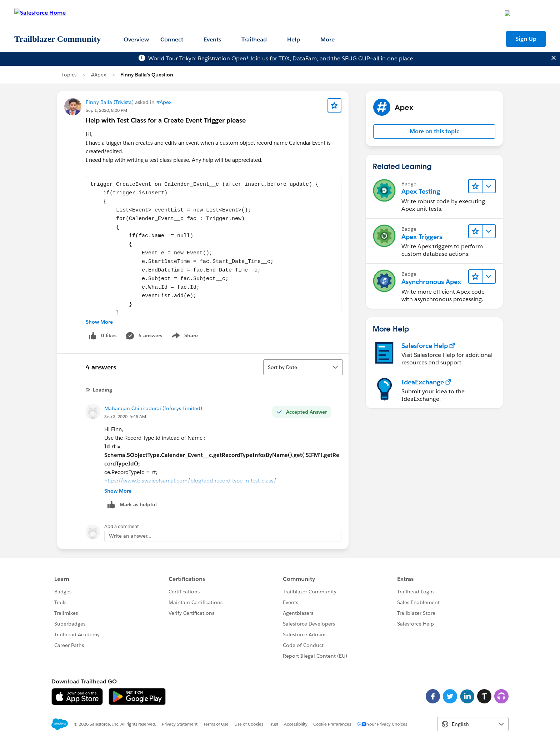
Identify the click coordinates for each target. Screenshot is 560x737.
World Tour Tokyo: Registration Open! (198, 58)
